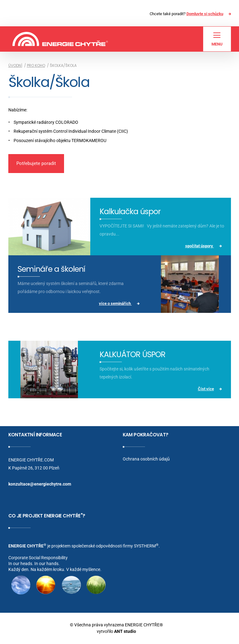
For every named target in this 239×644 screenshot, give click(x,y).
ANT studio (125, 631)
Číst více (206, 389)
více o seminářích (115, 303)
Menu (217, 39)
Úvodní (15, 65)
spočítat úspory (200, 246)
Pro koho (36, 65)
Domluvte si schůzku (205, 14)
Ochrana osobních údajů (146, 459)
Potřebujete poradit (36, 163)
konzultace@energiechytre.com (40, 484)
